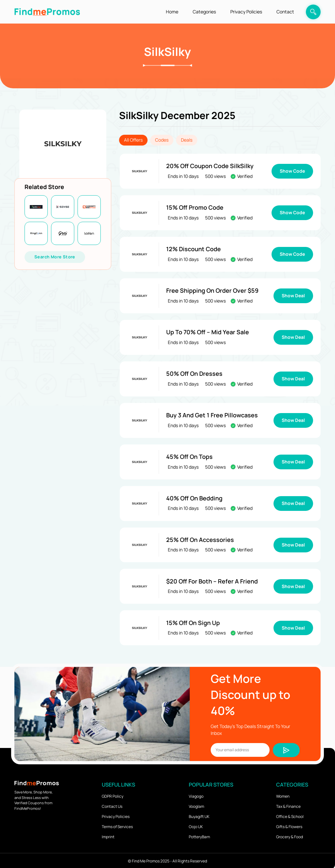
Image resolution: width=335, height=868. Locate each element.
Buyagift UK (199, 815)
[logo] (47, 12)
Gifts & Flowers (289, 825)
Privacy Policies (246, 12)
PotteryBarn (199, 835)
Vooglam (196, 805)
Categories (204, 12)
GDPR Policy (113, 795)
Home (172, 12)
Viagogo (196, 795)
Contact (285, 12)
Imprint (108, 835)
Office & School (290, 815)
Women (283, 795)
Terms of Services (117, 825)
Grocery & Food (290, 835)
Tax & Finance (288, 805)
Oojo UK (196, 825)
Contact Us (112, 805)
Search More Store (55, 257)
